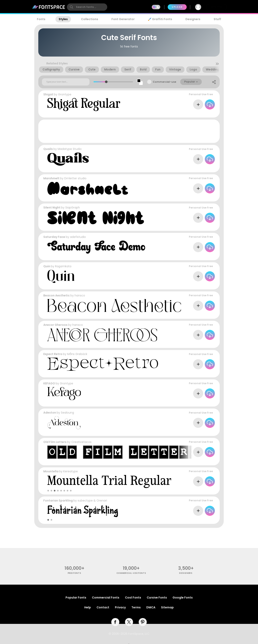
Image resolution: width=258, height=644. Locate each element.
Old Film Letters (55, 442)
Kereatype (71, 471)
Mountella (51, 471)
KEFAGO (49, 383)
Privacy (120, 607)
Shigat (48, 94)
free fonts (74, 573)
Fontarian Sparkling (58, 501)
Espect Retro (53, 354)
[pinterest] (143, 622)
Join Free (216, 7)
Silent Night (52, 207)
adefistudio (78, 237)
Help (88, 607)
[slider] (106, 82)
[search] (87, 7)
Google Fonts (183, 598)
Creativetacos (81, 442)
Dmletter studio (75, 178)
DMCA (151, 607)
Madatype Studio (70, 149)
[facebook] (115, 622)
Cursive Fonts (157, 598)
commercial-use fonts (131, 573)
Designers (193, 19)
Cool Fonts (133, 598)
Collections (90, 19)
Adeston (50, 413)
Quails (48, 149)
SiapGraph (73, 207)
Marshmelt (51, 178)
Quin (47, 266)
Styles (63, 19)
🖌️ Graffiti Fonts (160, 19)
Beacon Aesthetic (57, 295)
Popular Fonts (76, 598)
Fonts (41, 19)
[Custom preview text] (66, 82)
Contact (103, 607)
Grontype (65, 94)
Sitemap (167, 607)
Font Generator (123, 19)
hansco (80, 295)
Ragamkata (63, 266)
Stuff (217, 19)
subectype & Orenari (92, 501)
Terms (136, 607)
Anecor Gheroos (55, 325)
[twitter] (129, 622)
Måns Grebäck (77, 354)
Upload (177, 7)
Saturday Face (54, 237)
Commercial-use (164, 82)
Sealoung (67, 413)
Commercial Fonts (106, 598)
